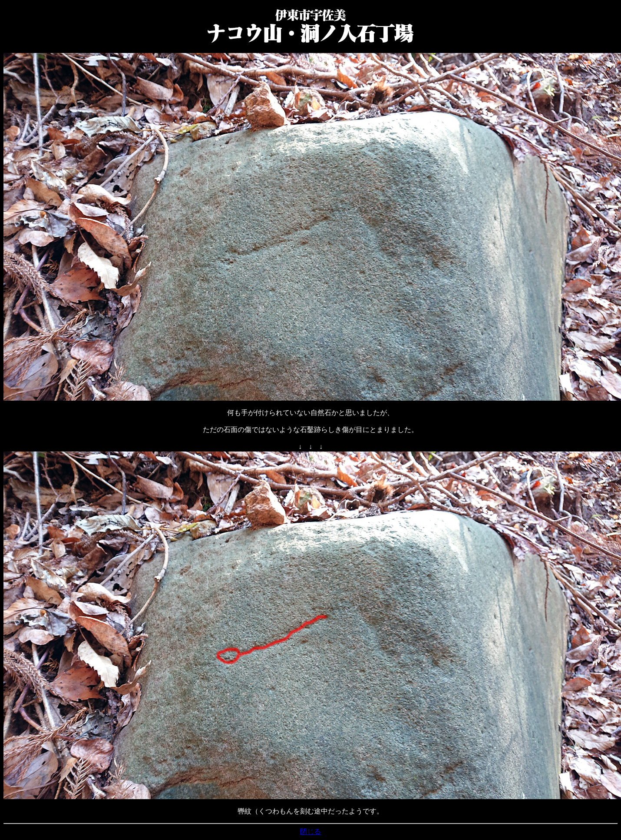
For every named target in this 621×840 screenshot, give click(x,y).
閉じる (310, 832)
